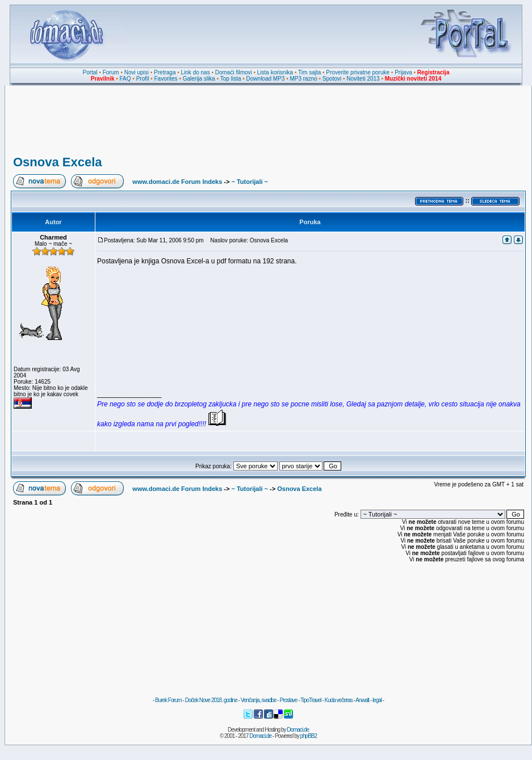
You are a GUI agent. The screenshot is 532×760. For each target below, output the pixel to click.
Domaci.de (298, 730)
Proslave (288, 700)
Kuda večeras (338, 700)
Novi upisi (137, 72)
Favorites (166, 79)
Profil (143, 79)
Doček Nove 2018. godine (211, 700)
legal (377, 700)
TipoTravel (311, 700)
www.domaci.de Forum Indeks (177, 182)
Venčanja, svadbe (259, 700)
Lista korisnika (275, 72)
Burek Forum (168, 700)
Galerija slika (199, 79)
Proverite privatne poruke (358, 72)
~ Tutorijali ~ (250, 182)
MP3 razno (303, 79)
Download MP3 (266, 79)
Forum (111, 72)
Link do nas (196, 72)
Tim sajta (309, 72)
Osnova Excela (58, 162)
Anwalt (362, 700)
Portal (90, 72)
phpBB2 (309, 736)
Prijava (403, 72)
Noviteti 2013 (363, 79)
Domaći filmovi (234, 72)
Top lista (231, 79)
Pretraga (165, 72)
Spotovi (332, 79)
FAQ (125, 79)
